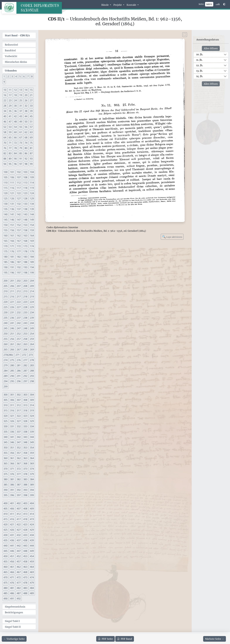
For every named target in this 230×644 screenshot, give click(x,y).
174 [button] (32, 246)
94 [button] (5, 164)
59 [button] (10, 132)
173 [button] (25, 246)
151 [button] (12, 225)
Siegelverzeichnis (15, 607)
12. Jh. (200, 65)
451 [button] (12, 556)
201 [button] (12, 281)
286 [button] (19, 371)
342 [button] (19, 437)
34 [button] (5, 111)
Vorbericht (11, 56)
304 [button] (32, 395)
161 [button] (12, 236)
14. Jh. (200, 76)
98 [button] (26, 164)
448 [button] (25, 551)
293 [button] (32, 376)
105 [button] (6, 177)
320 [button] (6, 416)
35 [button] (10, 111)
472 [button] (19, 577)
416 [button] (12, 519)
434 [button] (32, 535)
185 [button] (6, 262)
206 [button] (12, 286)
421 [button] (12, 524)
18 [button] (15, 95)
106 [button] (12, 177)
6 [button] (24, 76)
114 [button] (32, 183)
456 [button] (12, 562)
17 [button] (10, 95)
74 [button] (26, 143)
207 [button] (19, 286)
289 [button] (6, 376)
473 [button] (25, 577)
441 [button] (12, 546)
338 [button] (25, 432)
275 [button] (12, 360)
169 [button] (32, 241)
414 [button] (32, 514)
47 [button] (10, 122)
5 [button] (20, 76)
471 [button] (12, 577)
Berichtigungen (14, 612)
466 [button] (12, 572)
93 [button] (31, 159)
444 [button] (32, 546)
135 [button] (6, 209)
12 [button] (15, 90)
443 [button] (25, 546)
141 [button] (12, 214)
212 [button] (19, 291)
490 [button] (6, 599)
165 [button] (6, 241)
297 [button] (25, 381)
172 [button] (19, 246)
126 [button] (12, 198)
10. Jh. (200, 54)
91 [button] (21, 159)
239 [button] (32, 318)
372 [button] (19, 469)
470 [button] (6, 577)
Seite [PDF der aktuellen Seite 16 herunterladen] (105, 639)
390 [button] (6, 490)
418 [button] (25, 519)
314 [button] (32, 405)
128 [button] (25, 198)
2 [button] (8, 76)
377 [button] (19, 474)
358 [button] (25, 453)
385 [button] (6, 485)
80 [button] (26, 148)
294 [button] (6, 381)
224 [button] (32, 302)
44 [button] (26, 116)
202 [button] (19, 281)
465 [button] (6, 572)
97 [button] (21, 164)
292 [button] (25, 376)
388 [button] (25, 485)
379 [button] (32, 474)
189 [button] (32, 262)
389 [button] (32, 485)
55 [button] (21, 127)
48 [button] (15, 122)
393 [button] (25, 490)
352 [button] (19, 448)
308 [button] (25, 400)
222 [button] (19, 302)
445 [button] (6, 551)
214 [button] (32, 291)
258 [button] (25, 339)
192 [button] (19, 267)
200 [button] (6, 281)
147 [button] (19, 220)
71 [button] (10, 143)
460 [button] (6, 567)
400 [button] (6, 503)
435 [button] (6, 540)
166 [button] (12, 241)
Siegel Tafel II (13, 627)
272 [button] (24, 355)
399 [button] (32, 495)
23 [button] (10, 100)
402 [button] (19, 503)
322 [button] (19, 416)
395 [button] (6, 495)
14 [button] (26, 90)
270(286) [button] (8, 355)
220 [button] (6, 302)
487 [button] (19, 593)
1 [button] (4, 76)
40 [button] (5, 116)
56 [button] (26, 127)
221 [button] (12, 302)
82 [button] (5, 153)
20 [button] (26, 95)
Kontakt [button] (132, 5)
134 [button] (32, 204)
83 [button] (10, 153)
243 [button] (25, 323)
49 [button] (21, 122)
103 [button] (25, 172)
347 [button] (19, 442)
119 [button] (32, 188)
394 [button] (32, 490)
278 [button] (32, 360)
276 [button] (19, 360)
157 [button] (19, 230)
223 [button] (25, 302)
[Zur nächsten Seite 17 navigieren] (215, 639)
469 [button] (32, 572)
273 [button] (31, 355)
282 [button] (25, 365)
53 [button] (10, 127)
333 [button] (25, 426)
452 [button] (19, 556)
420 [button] (6, 524)
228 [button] (25, 307)
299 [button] (6, 387)
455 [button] (6, 562)
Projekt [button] (118, 5)
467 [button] (19, 572)
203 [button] (25, 281)
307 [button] (19, 400)
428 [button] (25, 530)
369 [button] (32, 463)
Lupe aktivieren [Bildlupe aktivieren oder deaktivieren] (172, 237)
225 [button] (6, 307)
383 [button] (25, 479)
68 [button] (26, 137)
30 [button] (15, 106)
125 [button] (6, 198)
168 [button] (25, 241)
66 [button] (15, 137)
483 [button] (25, 588)
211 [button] (12, 291)
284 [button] (6, 371)
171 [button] (12, 246)
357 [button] (19, 453)
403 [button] (25, 503)
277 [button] (25, 360)
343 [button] (25, 437)
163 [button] (25, 236)
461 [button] (12, 567)
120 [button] (6, 193)
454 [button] (32, 556)
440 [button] (6, 546)
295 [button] (12, 381)
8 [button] (32, 76)
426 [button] (12, 530)
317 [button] (19, 411)
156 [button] (12, 230)
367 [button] (19, 463)
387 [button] (19, 485)
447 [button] (19, 551)
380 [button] (6, 479)
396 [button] (12, 495)
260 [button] (6, 344)
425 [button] (6, 530)
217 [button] (19, 297)
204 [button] (32, 281)
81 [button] (31, 148)
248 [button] (25, 328)
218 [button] (25, 297)
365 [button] (6, 463)
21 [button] (31, 95)
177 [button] (19, 251)
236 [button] (12, 318)
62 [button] (26, 132)
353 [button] (25, 448)
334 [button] (32, 426)
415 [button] (6, 519)
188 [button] (25, 262)
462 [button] (19, 567)
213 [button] (25, 291)
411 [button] (12, 514)
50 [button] (26, 122)
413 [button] (25, 514)
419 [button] (32, 519)
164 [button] (32, 236)
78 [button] (15, 148)
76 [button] (5, 148)
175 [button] (6, 251)
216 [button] (12, 297)
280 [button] (12, 365)
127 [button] (19, 198)
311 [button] (12, 405)
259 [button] (32, 339)
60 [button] (15, 132)
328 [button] (25, 421)
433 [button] (25, 535)
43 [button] (21, 116)
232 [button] (19, 312)
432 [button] (19, 535)
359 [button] (32, 453)
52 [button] (5, 127)
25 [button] (21, 100)
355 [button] (6, 453)
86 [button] (26, 153)
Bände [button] (105, 5)
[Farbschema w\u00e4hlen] (224, 4)
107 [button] (19, 177)
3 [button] (12, 76)
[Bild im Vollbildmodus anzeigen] (185, 35)
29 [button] (10, 106)
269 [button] (32, 349)
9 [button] (4, 82)
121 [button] (12, 193)
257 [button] (19, 339)
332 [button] (19, 426)
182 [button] (19, 257)
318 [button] (25, 411)
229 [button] (32, 307)
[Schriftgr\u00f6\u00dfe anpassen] (218, 4)
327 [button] (19, 421)
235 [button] (6, 318)
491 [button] (12, 599)
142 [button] (19, 214)
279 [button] (6, 365)
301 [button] (12, 395)
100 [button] (6, 172)
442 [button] (19, 546)
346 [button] (12, 442)
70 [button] (5, 143)
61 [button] (21, 132)
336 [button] (12, 432)
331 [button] (12, 426)
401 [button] (12, 503)
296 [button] (19, 381)
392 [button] (19, 490)
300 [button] (6, 395)
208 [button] (25, 286)
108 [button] (25, 177)
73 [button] (21, 143)
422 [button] (19, 524)
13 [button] (21, 90)
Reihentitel (11, 45)
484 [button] (32, 588)
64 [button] (5, 137)
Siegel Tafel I (12, 621)
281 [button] (19, 365)
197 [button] (19, 273)
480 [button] (6, 588)
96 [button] (15, 164)
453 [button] (25, 556)
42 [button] (15, 116)
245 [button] (6, 328)
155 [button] (6, 230)
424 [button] (32, 524)
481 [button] (12, 588)
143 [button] (25, 214)
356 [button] (12, 453)
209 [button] (32, 286)
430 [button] (6, 535)
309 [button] (32, 400)
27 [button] (31, 100)
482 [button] (19, 588)
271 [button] (18, 355)
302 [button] (19, 395)
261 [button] (12, 344)
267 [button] (19, 349)
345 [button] (6, 442)
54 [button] (15, 127)
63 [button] (31, 132)
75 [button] (31, 143)
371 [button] (12, 469)
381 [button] (12, 479)
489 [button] (32, 593)
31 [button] (21, 106)
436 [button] (12, 540)
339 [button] (32, 432)
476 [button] (12, 583)
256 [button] (12, 339)
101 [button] (12, 172)
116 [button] (12, 188)
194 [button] (32, 267)
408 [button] (25, 509)
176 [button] (12, 251)
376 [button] (12, 474)
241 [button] (12, 323)
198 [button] (25, 273)
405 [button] (6, 509)
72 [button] (15, 143)
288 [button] (32, 371)
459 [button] (32, 562)
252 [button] (19, 334)
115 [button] (6, 188)
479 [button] (32, 583)
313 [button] (25, 405)
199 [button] (32, 273)
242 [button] (19, 323)
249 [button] (32, 328)
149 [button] (32, 220)
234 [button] (32, 312)
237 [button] (19, 318)
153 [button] (25, 225)
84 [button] (15, 153)
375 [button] (6, 474)
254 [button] (32, 334)
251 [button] (12, 334)
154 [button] (32, 225)
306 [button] (12, 400)
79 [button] (21, 148)
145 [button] (6, 220)
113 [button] (25, 183)
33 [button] (31, 106)
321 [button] (12, 416)
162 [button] (19, 236)
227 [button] (19, 307)
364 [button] (32, 458)
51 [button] (31, 122)
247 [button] (19, 328)
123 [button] (25, 193)
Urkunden (11, 71)
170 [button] (6, 246)
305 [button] (6, 400)
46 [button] (5, 122)
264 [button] (32, 344)
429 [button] (32, 530)
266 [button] (12, 349)
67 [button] (21, 137)
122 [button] (19, 193)
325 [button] (6, 421)
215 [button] (6, 297)
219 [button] (32, 297)
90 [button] (15, 159)
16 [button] (5, 95)
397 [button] (19, 495)
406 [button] (12, 509)
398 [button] (25, 495)
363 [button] (25, 458)
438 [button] (25, 540)
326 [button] (12, 421)
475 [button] (6, 583)
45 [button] (31, 116)
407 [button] (19, 509)
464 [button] (32, 567)
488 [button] (25, 593)
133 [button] (25, 204)
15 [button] (31, 90)
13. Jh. (200, 71)
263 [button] (25, 344)
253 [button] (25, 334)
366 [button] (12, 463)
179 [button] (32, 251)
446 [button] (12, 551)
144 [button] (32, 214)
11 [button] (10, 90)
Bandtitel (10, 50)
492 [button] (19, 599)
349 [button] (32, 442)
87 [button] (31, 153)
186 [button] (12, 262)
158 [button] (25, 230)
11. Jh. (199, 60)
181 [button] (12, 257)
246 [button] (12, 328)
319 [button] (32, 411)
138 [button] (25, 209)
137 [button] (19, 209)
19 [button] (21, 95)
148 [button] (25, 220)
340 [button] (6, 437)
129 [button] (32, 198)
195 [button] (6, 273)
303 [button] (25, 395)
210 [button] (6, 291)
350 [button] (6, 448)
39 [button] (31, 111)
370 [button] (6, 469)
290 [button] (12, 376)
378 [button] (25, 474)
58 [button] (5, 132)
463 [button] (25, 567)
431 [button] (12, 535)
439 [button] (32, 540)
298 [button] (32, 381)
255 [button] (6, 339)
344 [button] (32, 437)
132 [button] (19, 204)
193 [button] (25, 267)
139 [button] (32, 209)
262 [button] (19, 344)
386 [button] (12, 485)
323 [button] (25, 416)
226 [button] (12, 307)
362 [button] (19, 458)
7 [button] (28, 76)
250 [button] (6, 334)
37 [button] (21, 111)
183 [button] (25, 257)
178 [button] (25, 251)
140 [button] (6, 214)
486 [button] (12, 593)
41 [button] (10, 116)
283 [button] (32, 365)
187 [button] (19, 262)
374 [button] (32, 469)
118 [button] (25, 188)
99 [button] (31, 164)
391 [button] (12, 490)
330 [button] (6, 426)
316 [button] (12, 411)
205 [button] (6, 286)
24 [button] (15, 100)
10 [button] (5, 90)
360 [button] (6, 458)
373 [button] (25, 469)
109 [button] (32, 177)
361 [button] (12, 458)
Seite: (202, 4)
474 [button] (32, 577)
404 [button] (32, 503)
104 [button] (32, 172)
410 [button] (6, 514)
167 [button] (19, 241)
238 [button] (25, 318)
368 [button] (25, 463)
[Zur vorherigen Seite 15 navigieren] (14, 639)
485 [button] (6, 593)
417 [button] (19, 519)
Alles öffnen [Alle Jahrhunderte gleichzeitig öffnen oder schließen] (211, 48)
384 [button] (32, 479)
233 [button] (25, 312)
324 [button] (32, 416)
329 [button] (32, 421)
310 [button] (6, 405)
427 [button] (19, 530)
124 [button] (32, 193)
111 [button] (12, 183)
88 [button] (5, 159)
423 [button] (25, 524)
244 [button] (32, 323)
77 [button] (10, 148)
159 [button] (32, 230)
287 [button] (25, 371)
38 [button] (26, 111)
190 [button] (6, 267)
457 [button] (19, 562)
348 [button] (25, 442)
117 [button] (19, 188)
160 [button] (6, 236)
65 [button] (10, 137)
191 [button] (12, 267)
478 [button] (25, 583)
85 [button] (21, 153)
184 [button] (32, 257)
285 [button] (12, 371)
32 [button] (26, 106)
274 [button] (6, 360)
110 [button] (6, 183)
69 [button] (31, 137)
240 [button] (6, 323)
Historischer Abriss (16, 62)
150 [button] (6, 225)
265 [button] (6, 349)
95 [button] (10, 164)
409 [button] (32, 509)
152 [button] (19, 225)
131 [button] (12, 204)
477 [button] (19, 583)
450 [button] (6, 556)
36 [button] (15, 111)
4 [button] (16, 76)
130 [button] (6, 204)
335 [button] (6, 432)
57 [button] (31, 127)
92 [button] (26, 159)
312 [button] (19, 405)
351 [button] (12, 448)
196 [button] (12, 273)
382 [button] (19, 479)
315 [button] (6, 411)
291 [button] (19, 376)
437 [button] (19, 540)
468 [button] (25, 572)
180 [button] (6, 257)
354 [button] (32, 448)
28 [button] (5, 106)
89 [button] (10, 159)
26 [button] (26, 100)
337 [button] (19, 432)
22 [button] (5, 100)
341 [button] (12, 437)
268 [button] (25, 349)
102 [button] (19, 172)
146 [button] (12, 220)
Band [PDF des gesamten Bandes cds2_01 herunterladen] (125, 639)
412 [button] (19, 514)
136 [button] (12, 209)
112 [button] (19, 183)
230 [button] (6, 312)
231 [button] (12, 312)
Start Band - (17, 35)
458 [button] (25, 562)
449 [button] (32, 551)
